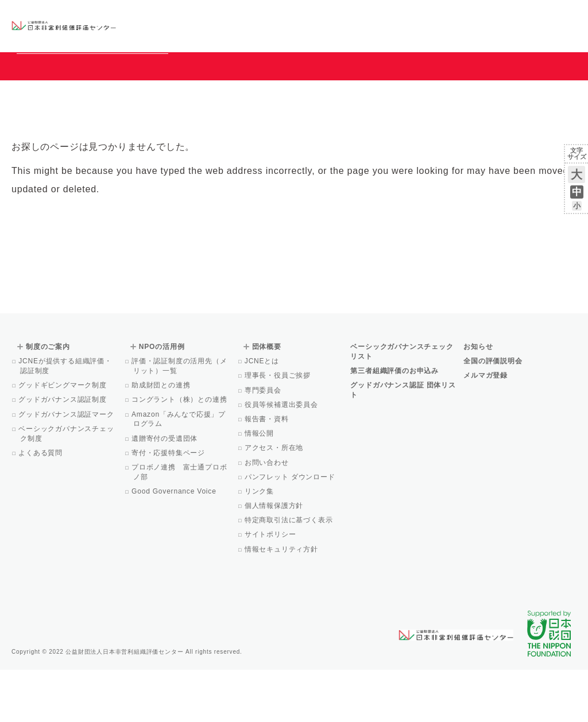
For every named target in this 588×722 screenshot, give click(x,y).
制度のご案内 (324, 26)
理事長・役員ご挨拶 (278, 428)
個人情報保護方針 (275, 558)
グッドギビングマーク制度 (63, 437)
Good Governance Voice (175, 544)
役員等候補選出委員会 (282, 457)
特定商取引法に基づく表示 (290, 572)
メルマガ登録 (486, 428)
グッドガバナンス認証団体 (165, 26)
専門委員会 (264, 442)
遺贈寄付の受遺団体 (165, 491)
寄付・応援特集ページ (169, 505)
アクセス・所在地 (275, 500)
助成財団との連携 (162, 437)
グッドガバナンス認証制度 (63, 452)
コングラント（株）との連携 (180, 452)
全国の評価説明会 (493, 413)
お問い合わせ (530, 15)
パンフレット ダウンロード (291, 529)
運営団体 (491, 15)
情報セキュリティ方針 (282, 601)
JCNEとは (263, 413)
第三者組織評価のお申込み (394, 423)
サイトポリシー (271, 587)
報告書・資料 (268, 471)
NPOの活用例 (385, 26)
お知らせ (460, 15)
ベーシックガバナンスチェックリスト (249, 26)
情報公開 (260, 486)
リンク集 (260, 544)
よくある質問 (41, 505)
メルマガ (472, 34)
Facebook (443, 34)
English (566, 15)
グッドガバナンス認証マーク (67, 467)
